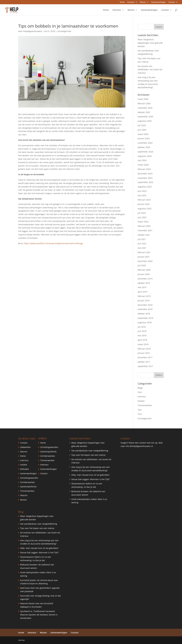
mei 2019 (142, 287)
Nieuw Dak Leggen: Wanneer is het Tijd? (39, 552)
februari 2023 (144, 200)
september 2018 (145, 318)
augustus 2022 (145, 209)
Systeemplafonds (28, 487)
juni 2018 (142, 331)
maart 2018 (143, 344)
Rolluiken (25, 469)
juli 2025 (142, 125)
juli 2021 (142, 239)
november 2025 (145, 108)
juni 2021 (142, 244)
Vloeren (24, 495)
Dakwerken (25, 447)
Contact (172, 2)
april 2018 (142, 340)
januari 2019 (144, 301)
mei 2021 (142, 248)
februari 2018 (144, 349)
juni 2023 (142, 191)
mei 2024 (142, 160)
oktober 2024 (144, 147)
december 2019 (145, 279)
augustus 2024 (145, 156)
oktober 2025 (144, 112)
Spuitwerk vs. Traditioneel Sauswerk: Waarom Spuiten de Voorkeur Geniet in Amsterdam (39, 615)
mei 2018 (142, 336)
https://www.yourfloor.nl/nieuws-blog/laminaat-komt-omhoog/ (53, 243)
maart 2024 (143, 165)
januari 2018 (144, 353)
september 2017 (145, 366)
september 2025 (145, 117)
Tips (140, 410)
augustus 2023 (145, 187)
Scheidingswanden (29, 478)
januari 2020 (144, 274)
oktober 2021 (144, 235)
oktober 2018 (144, 314)
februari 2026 (144, 103)
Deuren (24, 452)
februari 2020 (144, 270)
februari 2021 (144, 252)
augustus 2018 (145, 322)
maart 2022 (143, 222)
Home (122, 2)
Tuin (140, 414)
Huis (140, 392)
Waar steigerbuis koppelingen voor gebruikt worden (150, 43)
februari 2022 (144, 226)
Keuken (141, 401)
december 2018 (145, 305)
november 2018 (145, 309)
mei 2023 (142, 195)
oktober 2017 (144, 362)
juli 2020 (142, 265)
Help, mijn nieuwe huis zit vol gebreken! (39, 548)
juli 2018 (142, 327)
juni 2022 (142, 217)
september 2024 (145, 152)
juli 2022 (142, 213)
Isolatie (24, 465)
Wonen (143, 2)
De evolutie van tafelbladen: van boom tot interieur (150, 70)
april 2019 (142, 292)
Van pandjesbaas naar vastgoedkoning (39, 524)
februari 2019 (144, 296)
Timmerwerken (145, 405)
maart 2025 (143, 134)
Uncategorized (64, 31)
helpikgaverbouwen (33, 31)
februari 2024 (144, 169)
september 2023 (145, 182)
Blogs (140, 388)
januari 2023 (144, 204)
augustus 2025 (145, 121)
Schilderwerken (28, 482)
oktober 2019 (144, 283)
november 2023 (145, 178)
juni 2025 (142, 130)
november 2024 (145, 143)
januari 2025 (144, 138)
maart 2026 (143, 99)
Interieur (131, 2)
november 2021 (145, 230)
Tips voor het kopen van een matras (37, 528)
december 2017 (145, 357)
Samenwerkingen (159, 2)
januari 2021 (144, 257)
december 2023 (145, 174)
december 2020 (145, 261)
